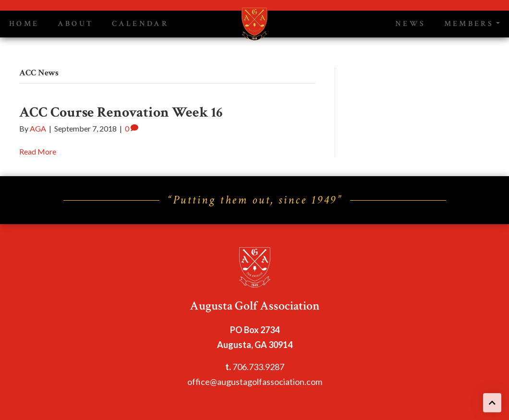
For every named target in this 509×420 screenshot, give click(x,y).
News (410, 24)
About (75, 24)
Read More (38, 151)
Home (24, 24)
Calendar (140, 24)
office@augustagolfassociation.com (255, 382)
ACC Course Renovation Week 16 (121, 113)
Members (469, 24)
